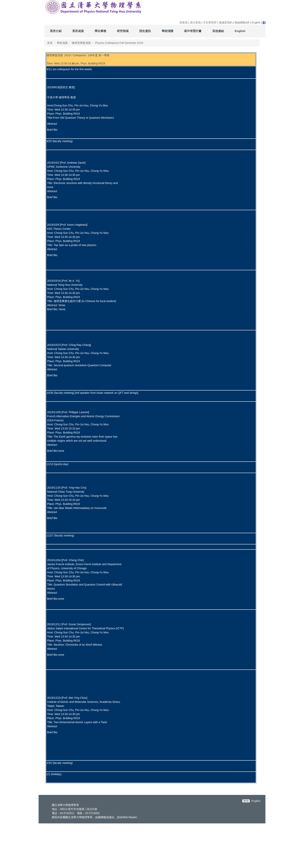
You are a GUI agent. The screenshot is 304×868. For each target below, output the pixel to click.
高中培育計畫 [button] (193, 31)
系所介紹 (56, 31)
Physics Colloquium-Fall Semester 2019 (119, 43)
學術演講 (62, 43)
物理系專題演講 (81, 43)
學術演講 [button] (168, 31)
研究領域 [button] (123, 31)
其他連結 (218, 31)
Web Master (130, 861)
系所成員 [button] (78, 31)
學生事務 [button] (100, 31)
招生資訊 (145, 31)
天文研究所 (210, 22)
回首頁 (184, 22)
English (256, 22)
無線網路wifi (242, 22)
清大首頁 (195, 22)
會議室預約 (226, 22)
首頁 (50, 43)
